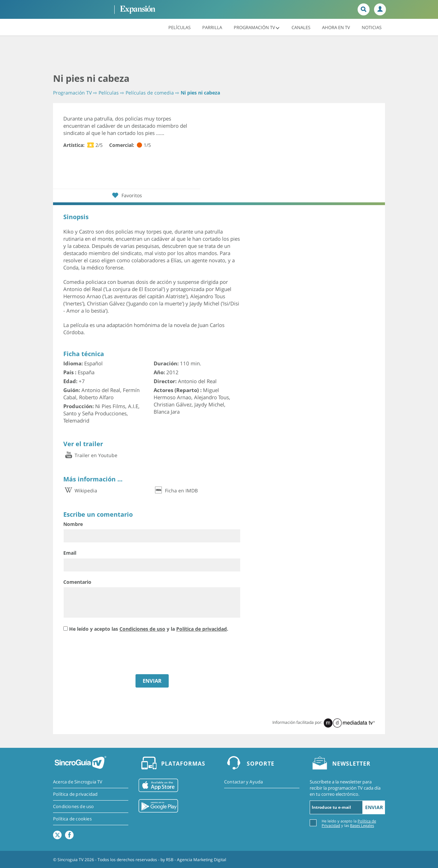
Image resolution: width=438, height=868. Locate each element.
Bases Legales (362, 825)
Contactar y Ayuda (243, 782)
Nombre (73, 524)
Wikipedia (80, 490)
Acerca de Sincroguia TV (78, 782)
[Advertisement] (219, 55)
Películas (179, 27)
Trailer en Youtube (90, 455)
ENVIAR (152, 681)
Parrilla (212, 27)
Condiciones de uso (142, 629)
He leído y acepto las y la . (149, 629)
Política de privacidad (202, 629)
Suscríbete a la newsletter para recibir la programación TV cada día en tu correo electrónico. (345, 788)
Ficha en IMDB (176, 490)
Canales (301, 27)
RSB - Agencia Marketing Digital (196, 859)
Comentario (77, 582)
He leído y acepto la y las (349, 823)
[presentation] (115, 654)
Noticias (372, 27)
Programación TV (257, 27)
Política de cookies (72, 819)
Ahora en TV (336, 27)
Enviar (374, 807)
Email (70, 553)
